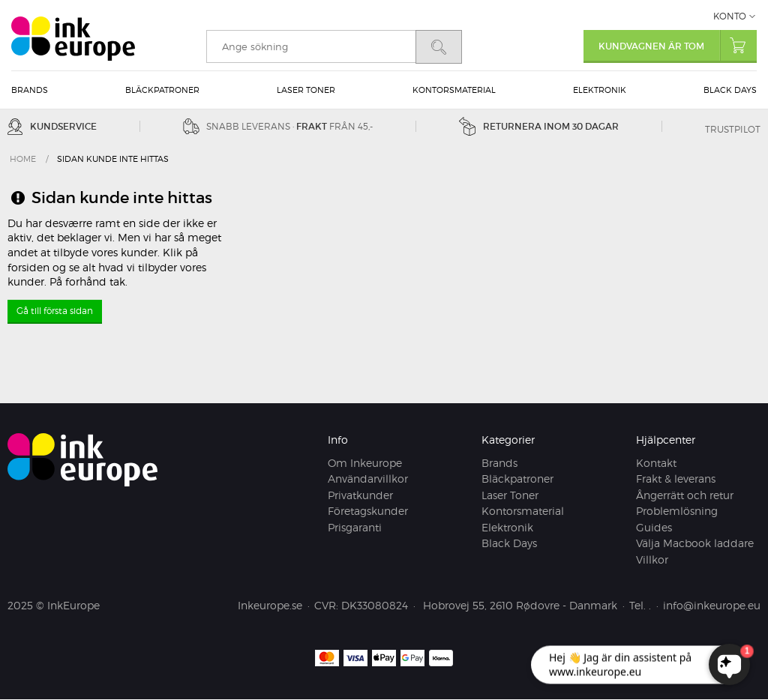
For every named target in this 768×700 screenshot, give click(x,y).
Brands (30, 90)
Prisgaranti (355, 527)
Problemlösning (677, 512)
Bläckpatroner (162, 90)
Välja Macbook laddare (695, 544)
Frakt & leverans (676, 479)
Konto (730, 16)
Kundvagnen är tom (678, 45)
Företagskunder (368, 512)
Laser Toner (306, 90)
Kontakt (656, 463)
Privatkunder (360, 495)
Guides (654, 527)
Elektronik (600, 90)
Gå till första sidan (55, 311)
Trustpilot (733, 129)
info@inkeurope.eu (712, 606)
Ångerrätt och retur (685, 495)
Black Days (730, 90)
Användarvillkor (368, 479)
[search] (311, 46)
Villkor (652, 559)
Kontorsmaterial (454, 90)
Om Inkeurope (365, 463)
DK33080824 (375, 606)
